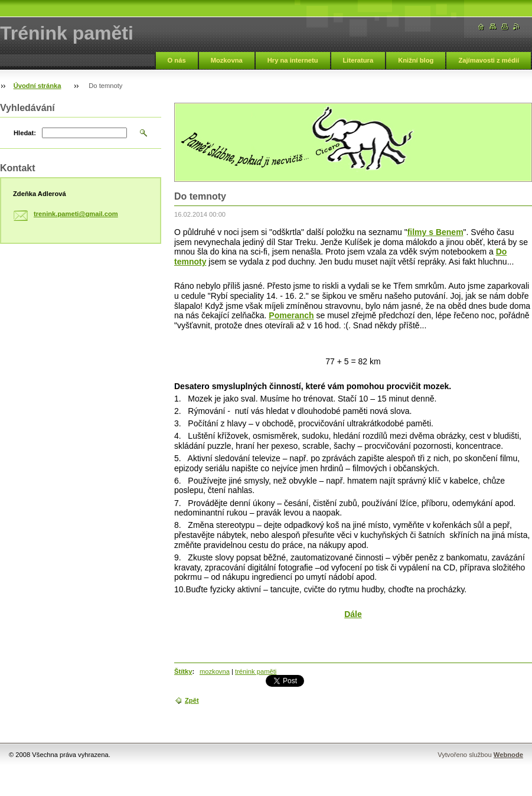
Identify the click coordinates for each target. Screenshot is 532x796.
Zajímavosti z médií (489, 60)
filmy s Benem (435, 232)
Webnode (508, 755)
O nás (177, 60)
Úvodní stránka (37, 86)
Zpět (192, 700)
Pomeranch (291, 315)
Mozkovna (227, 60)
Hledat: (25, 133)
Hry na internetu (293, 60)
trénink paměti (256, 671)
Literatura (358, 60)
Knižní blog (416, 60)
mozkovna (215, 671)
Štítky (183, 671)
